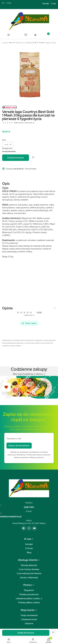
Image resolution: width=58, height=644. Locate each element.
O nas (54, 4)
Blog (29, 552)
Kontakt (46, 4)
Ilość (4, 140)
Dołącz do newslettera (19, 446)
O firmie (29, 548)
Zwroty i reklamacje (29, 578)
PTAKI (39, 43)
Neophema (5, 43)
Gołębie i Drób (50, 43)
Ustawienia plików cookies (28, 598)
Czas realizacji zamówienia (29, 573)
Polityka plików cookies (29, 602)
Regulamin (29, 590)
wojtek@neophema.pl (11, 517)
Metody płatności (29, 565)
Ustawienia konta (29, 619)
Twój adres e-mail (14, 439)
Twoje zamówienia (29, 615)
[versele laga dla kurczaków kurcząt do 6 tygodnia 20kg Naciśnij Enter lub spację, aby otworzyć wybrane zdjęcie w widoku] (29, 74)
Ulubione (29, 623)
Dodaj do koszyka (16, 158)
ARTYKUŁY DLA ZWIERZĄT (23, 43)
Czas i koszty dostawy (29, 569)
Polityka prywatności (29, 594)
